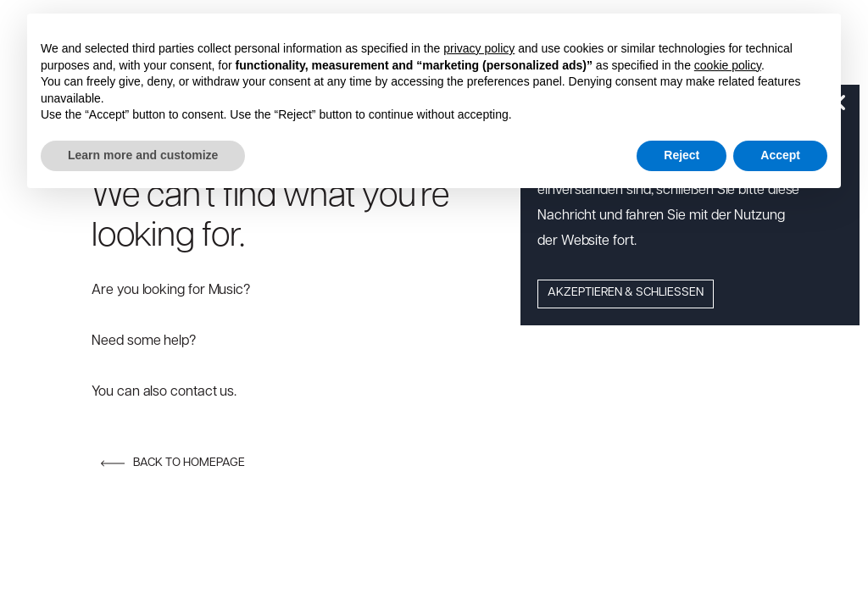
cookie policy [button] (728, 65)
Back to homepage (173, 463)
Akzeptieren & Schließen (626, 293)
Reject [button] (682, 155)
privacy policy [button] (479, 48)
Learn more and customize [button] (143, 155)
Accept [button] (780, 155)
